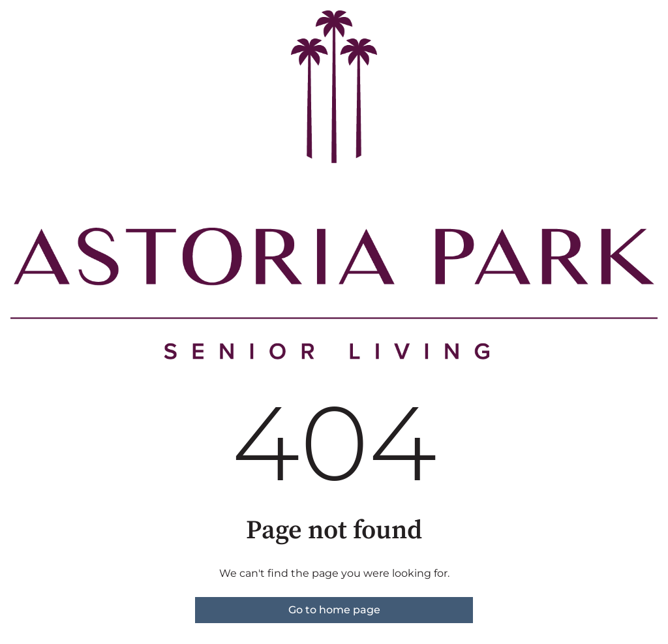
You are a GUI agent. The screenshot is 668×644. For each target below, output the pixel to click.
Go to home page (334, 610)
